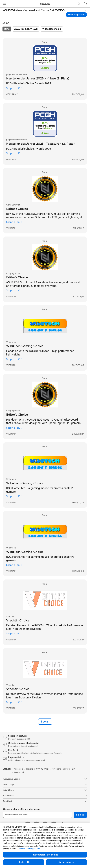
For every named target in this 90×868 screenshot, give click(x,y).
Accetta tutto (66, 862)
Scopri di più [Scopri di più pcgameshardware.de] (14, 88)
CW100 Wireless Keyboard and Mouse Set (56, 769)
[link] (45, 4)
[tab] (7, 29)
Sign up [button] (80, 815)
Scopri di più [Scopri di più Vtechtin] (14, 634)
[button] (4, 4)
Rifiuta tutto (24, 862)
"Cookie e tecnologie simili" (29, 849)
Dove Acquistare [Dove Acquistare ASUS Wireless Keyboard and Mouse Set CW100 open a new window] (76, 15)
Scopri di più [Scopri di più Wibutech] (14, 359)
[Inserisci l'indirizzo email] (38, 815)
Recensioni (19, 772)
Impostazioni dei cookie (45, 855)
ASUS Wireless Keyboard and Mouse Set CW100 (34, 10)
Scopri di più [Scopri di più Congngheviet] (14, 222)
